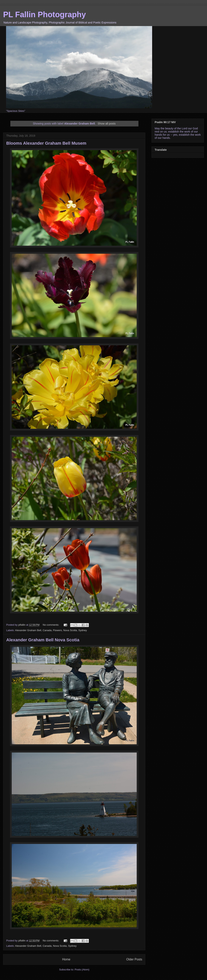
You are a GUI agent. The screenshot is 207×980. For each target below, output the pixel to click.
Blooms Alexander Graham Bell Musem (46, 143)
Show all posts (107, 124)
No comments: (51, 625)
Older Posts (134, 959)
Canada (47, 630)
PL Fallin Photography (45, 14)
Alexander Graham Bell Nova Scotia (43, 640)
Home (66, 959)
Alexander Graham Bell (28, 630)
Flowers (57, 630)
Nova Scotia (70, 630)
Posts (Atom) (82, 970)
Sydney (83, 630)
